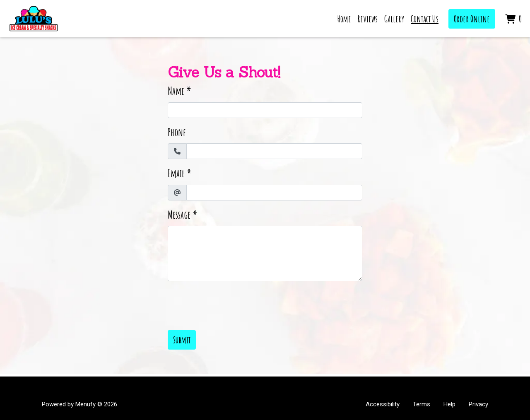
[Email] (274, 193)
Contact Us (425, 19)
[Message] (265, 253)
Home (344, 19)
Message (179, 215)
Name (176, 91)
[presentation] (231, 304)
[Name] (265, 110)
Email (176, 173)
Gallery (394, 19)
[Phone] (274, 151)
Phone (177, 132)
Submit (182, 340)
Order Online (472, 19)
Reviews (368, 19)
